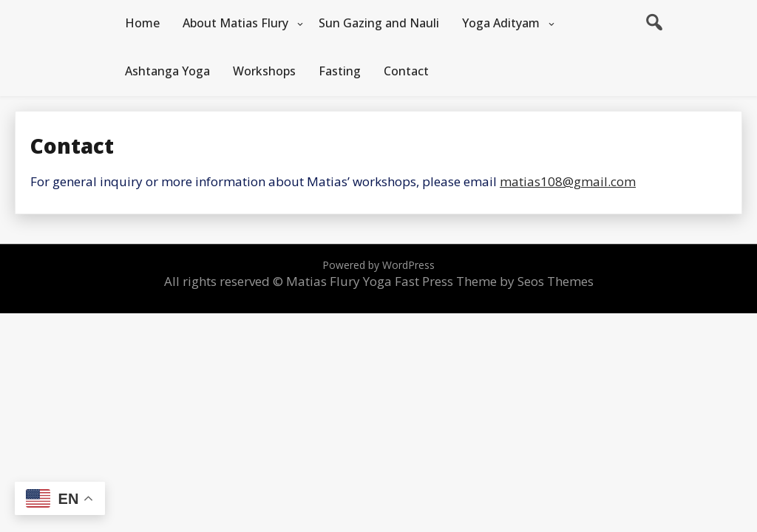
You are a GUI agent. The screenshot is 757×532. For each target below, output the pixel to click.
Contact (406, 71)
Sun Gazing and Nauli (379, 23)
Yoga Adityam (501, 23)
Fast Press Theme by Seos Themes (494, 281)
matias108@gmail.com (568, 181)
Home (142, 23)
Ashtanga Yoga (167, 71)
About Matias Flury (235, 23)
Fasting (340, 71)
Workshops (264, 71)
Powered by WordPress (378, 265)
